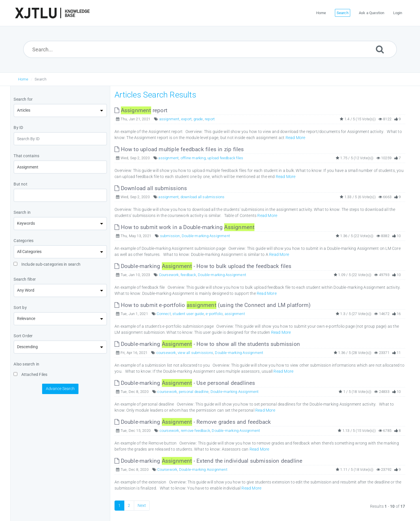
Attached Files (30, 374)
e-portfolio (214, 314)
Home (23, 79)
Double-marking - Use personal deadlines (185, 383)
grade (198, 119)
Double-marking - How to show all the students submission (207, 344)
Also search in (26, 364)
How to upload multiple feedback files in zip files (179, 149)
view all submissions (195, 353)
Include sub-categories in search (47, 264)
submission (170, 236)
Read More (296, 138)
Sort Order (23, 336)
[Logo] (52, 13)
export (186, 119)
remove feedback (195, 431)
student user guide (188, 314)
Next (142, 505)
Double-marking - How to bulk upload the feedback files (203, 266)
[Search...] (210, 49)
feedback (188, 275)
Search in (22, 212)
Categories (24, 241)
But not (20, 184)
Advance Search (60, 389)
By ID (18, 128)
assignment (169, 119)
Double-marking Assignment (206, 236)
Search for (23, 99)
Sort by (20, 308)
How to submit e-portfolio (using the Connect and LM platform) (213, 305)
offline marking (193, 158)
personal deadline (194, 392)
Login (398, 13)
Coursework (169, 275)
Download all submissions (151, 188)
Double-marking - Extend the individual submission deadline (208, 461)
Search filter (25, 279)
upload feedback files (225, 158)
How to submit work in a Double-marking (184, 227)
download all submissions (203, 197)
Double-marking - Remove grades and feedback (193, 422)
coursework (166, 353)
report (141, 110)
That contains (26, 156)
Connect (164, 314)
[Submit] (380, 49)
